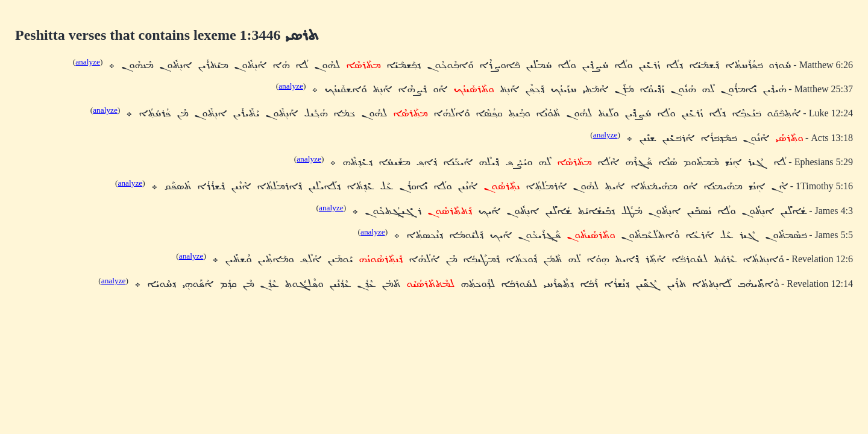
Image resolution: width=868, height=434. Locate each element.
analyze (88, 62)
